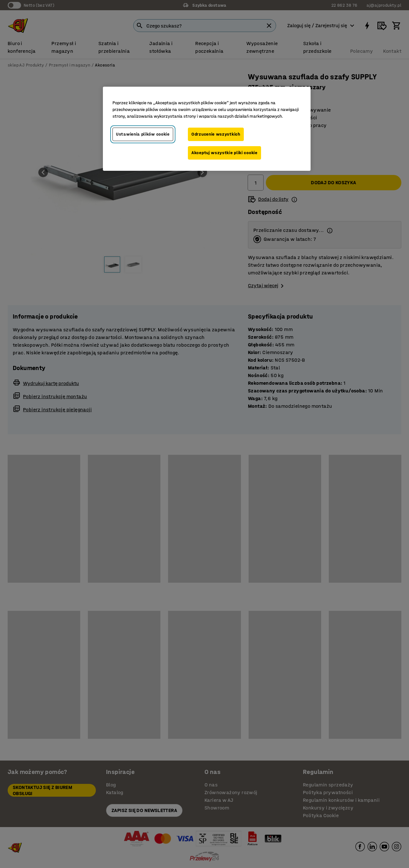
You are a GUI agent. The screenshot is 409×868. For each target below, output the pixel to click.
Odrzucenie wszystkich (216, 134)
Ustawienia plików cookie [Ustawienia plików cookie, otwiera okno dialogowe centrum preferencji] (143, 134)
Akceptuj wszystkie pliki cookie (224, 153)
